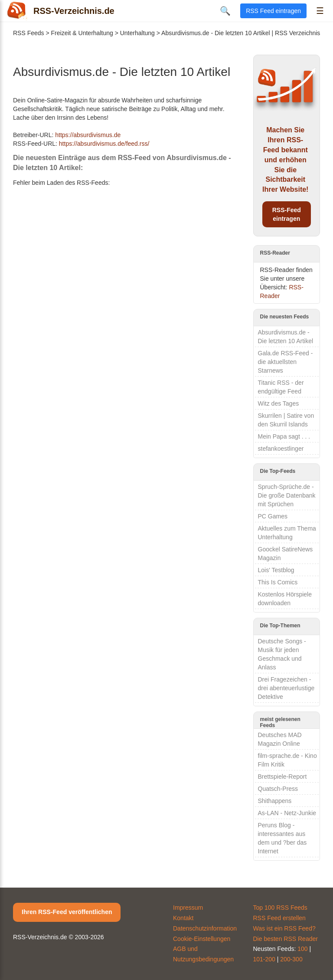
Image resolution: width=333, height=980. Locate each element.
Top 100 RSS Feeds (280, 908)
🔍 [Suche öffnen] (225, 11)
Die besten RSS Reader (286, 939)
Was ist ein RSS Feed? (284, 928)
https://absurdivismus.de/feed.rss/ (104, 144)
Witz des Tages (279, 403)
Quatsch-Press (278, 789)
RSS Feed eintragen (273, 11)
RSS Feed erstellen (279, 918)
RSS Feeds (29, 33)
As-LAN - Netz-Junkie (287, 813)
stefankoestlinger (281, 449)
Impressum (188, 908)
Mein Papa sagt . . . (284, 436)
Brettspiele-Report (282, 777)
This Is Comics (278, 582)
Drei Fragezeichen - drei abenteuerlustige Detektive (286, 688)
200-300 (291, 959)
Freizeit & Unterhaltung (82, 33)
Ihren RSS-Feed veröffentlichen (67, 912)
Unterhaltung (137, 33)
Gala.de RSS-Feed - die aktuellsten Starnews (286, 362)
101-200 (264, 959)
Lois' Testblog (276, 570)
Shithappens (275, 801)
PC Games (273, 516)
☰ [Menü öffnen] (320, 11)
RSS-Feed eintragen (287, 214)
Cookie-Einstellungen (202, 939)
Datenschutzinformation (205, 928)
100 (302, 949)
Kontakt (183, 918)
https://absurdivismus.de (88, 135)
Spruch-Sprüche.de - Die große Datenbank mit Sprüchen (287, 495)
